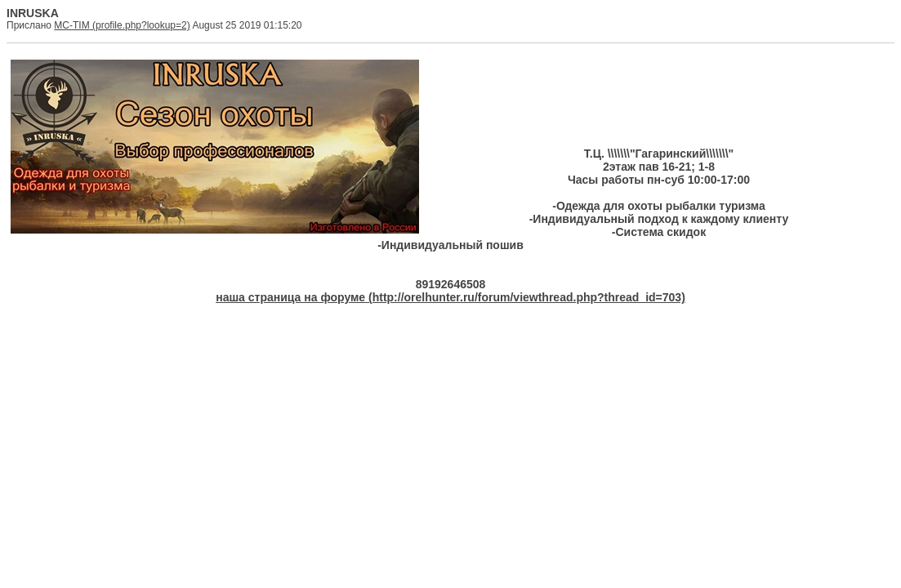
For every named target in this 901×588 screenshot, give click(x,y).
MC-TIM (71, 25)
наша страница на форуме (290, 297)
